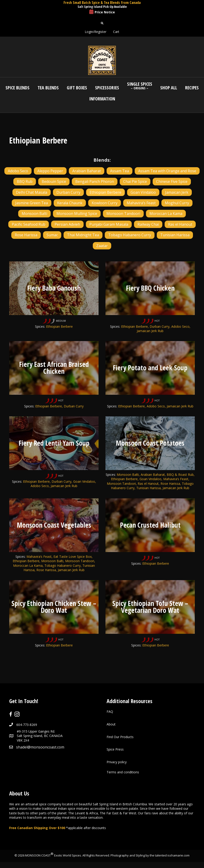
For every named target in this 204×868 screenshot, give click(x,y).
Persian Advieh (67, 224)
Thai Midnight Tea (83, 235)
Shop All (169, 88)
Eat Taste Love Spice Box (73, 557)
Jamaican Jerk (177, 192)
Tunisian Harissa (175, 235)
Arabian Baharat (87, 171)
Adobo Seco (18, 171)
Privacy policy (117, 763)
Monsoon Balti (34, 213)
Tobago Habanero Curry (130, 235)
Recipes (192, 88)
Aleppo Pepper (50, 171)
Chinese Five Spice (172, 181)
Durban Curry (68, 192)
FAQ (110, 713)
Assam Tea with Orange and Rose (167, 171)
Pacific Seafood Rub (29, 224)
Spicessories (107, 88)
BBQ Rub (25, 181)
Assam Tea (119, 171)
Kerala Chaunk (70, 203)
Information (102, 99)
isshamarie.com (178, 856)
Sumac (52, 235)
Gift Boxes (77, 88)
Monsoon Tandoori (123, 213)
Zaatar (102, 246)
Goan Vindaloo (143, 192)
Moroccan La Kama (166, 213)
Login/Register (96, 32)
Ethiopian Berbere (105, 192)
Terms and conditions (123, 773)
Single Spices (140, 86)
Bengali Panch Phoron (95, 181)
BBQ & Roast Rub (180, 475)
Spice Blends (17, 88)
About (111, 725)
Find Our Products (120, 738)
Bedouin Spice (54, 181)
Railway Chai (148, 224)
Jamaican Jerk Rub (180, 406)
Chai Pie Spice (135, 181)
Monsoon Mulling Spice (77, 213)
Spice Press (115, 750)
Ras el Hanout (180, 224)
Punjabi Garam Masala (109, 224)
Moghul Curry (177, 203)
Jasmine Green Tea (32, 203)
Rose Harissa (26, 235)
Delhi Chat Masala (32, 192)
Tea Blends (48, 88)
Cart (116, 32)
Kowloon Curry (105, 203)
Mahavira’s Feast (141, 203)
